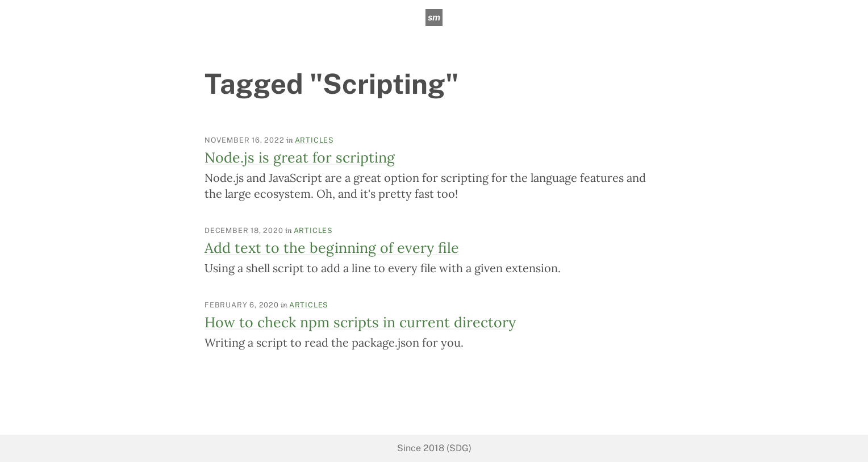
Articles (314, 140)
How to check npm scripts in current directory (360, 322)
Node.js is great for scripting (300, 157)
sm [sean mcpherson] (434, 17)
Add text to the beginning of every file (332, 248)
